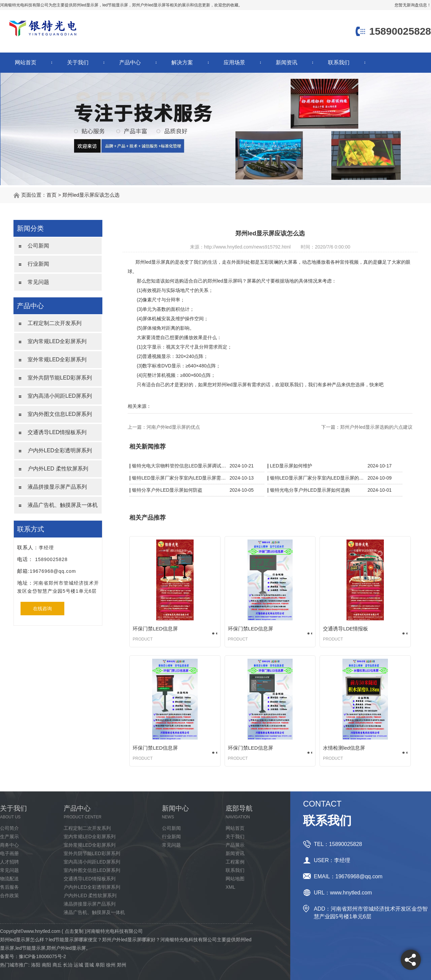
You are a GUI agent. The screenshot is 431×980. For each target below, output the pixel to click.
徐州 (111, 965)
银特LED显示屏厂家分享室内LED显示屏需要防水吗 (179, 478)
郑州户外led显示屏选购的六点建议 (376, 427)
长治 (68, 965)
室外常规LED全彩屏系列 (57, 360)
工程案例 (235, 862)
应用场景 (234, 62)
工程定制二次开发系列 (55, 323)
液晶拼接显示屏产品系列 (57, 487)
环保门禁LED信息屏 (155, 629)
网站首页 (26, 62)
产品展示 (235, 845)
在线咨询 (42, 609)
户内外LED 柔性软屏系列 (58, 469)
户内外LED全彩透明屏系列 (60, 450)
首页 (52, 195)
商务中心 (9, 845)
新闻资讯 (287, 62)
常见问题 (38, 282)
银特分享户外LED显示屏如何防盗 (167, 490)
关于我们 (78, 62)
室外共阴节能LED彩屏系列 (60, 378)
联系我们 (339, 62)
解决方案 (182, 62)
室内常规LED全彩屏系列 (57, 341)
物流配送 (9, 879)
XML (230, 887)
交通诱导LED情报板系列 (57, 432)
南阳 (46, 965)
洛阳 (36, 965)
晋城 (89, 965)
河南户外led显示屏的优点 (173, 427)
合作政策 (9, 895)
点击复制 (74, 931)
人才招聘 (9, 862)
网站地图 (235, 879)
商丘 (57, 965)
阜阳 (100, 965)
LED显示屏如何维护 (291, 466)
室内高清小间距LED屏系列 (60, 396)
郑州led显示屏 (86, 5)
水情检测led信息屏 (344, 748)
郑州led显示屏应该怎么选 (91, 195)
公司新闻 (38, 246)
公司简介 (9, 828)
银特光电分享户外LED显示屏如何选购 (310, 490)
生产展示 (9, 837)
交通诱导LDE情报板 (345, 629)
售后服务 (9, 887)
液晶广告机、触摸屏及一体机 (63, 505)
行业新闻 (38, 264)
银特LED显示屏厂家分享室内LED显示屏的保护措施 (317, 478)
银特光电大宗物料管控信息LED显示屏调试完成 (179, 466)
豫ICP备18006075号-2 (42, 956)
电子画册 (9, 853)
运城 (78, 965)
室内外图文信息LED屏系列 (60, 414)
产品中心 (130, 62)
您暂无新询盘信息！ (413, 5)
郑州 (122, 965)
